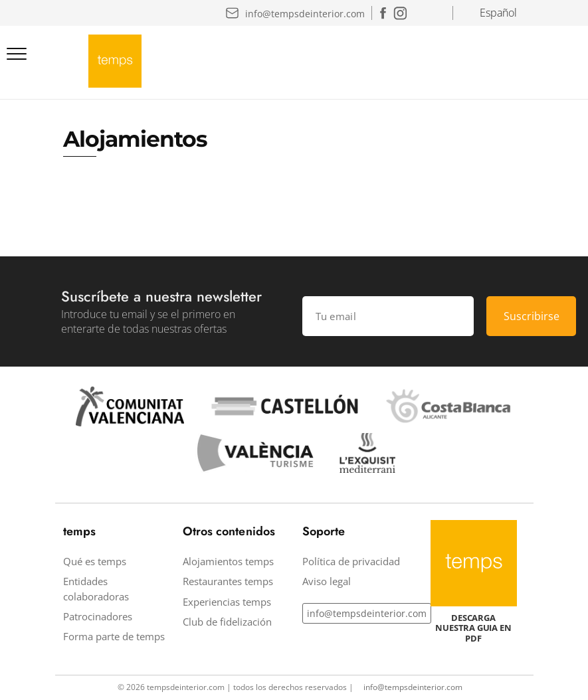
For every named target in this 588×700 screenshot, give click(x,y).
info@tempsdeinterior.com (367, 613)
